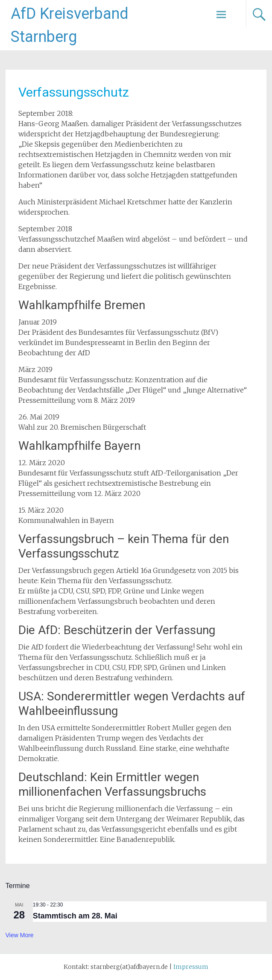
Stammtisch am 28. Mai (75, 916)
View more (20, 935)
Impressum (191, 967)
